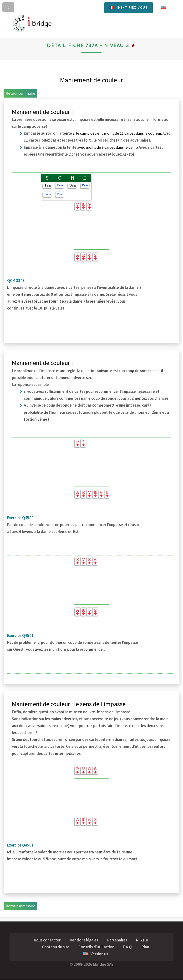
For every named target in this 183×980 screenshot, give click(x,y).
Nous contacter (47, 940)
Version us (96, 954)
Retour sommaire (20, 93)
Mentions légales (84, 940)
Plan (145, 947)
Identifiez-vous (132, 7)
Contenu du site (56, 947)
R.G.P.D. (143, 940)
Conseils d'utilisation (96, 947)
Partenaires (117, 940)
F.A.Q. (128, 947)
